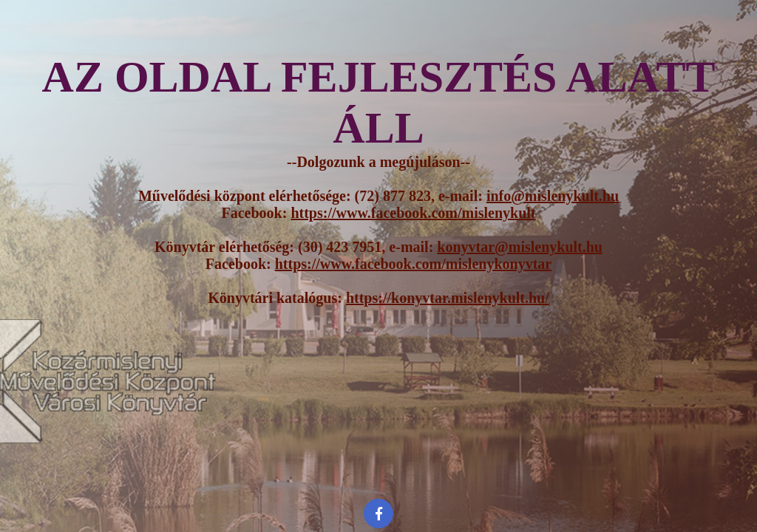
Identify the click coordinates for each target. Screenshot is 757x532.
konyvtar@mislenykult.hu (520, 247)
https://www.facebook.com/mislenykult (413, 213)
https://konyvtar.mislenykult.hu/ (448, 298)
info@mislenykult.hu (553, 196)
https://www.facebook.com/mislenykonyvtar (413, 264)
